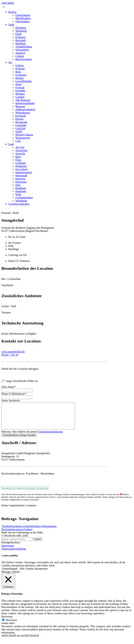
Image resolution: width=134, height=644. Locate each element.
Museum (20, 106)
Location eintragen (19, 204)
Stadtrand (21, 191)
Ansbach (20, 53)
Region (12, 12)
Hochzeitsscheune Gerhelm (17, 531)
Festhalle (20, 91)
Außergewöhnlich (25, 109)
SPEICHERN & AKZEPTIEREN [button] (20, 641)
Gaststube (21, 125)
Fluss (18, 160)
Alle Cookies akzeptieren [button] (33, 574)
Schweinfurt (22, 50)
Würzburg (21, 31)
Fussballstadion (24, 198)
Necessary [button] (7, 622)
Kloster (19, 119)
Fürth (18, 34)
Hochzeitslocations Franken (17, 535)
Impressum (8, 551)
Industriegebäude (25, 103)
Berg (18, 157)
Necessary (11, 625)
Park (18, 185)
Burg (18, 72)
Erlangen (20, 37)
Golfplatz (21, 163)
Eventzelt (21, 116)
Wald (18, 194)
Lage (11, 144)
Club (18, 141)
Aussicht (20, 153)
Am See (20, 147)
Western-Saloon (24, 135)
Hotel (18, 84)
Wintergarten (23, 113)
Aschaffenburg (24, 47)
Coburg (20, 56)
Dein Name (8, 387)
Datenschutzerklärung (50, 437)
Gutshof (20, 97)
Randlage (21, 188)
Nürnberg (21, 28)
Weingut (20, 94)
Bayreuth (21, 40)
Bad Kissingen (24, 59)
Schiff (19, 131)
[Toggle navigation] (4, 7)
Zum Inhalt (8, 3)
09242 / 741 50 (10, 355)
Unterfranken (23, 15)
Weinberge (21, 201)
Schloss (20, 65)
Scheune (20, 69)
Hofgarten (21, 166)
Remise (20, 78)
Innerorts (20, 179)
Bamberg (20, 43)
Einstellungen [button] (10, 574)
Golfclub (20, 128)
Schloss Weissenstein (45, 531)
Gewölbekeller (24, 81)
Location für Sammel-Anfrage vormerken (25, 493)
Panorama (21, 182)
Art (10, 62)
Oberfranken (22, 21)
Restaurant (21, 122)
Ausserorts (21, 150)
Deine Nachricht (11, 401)
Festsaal (20, 87)
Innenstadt (21, 176)
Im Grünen (21, 169)
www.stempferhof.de (13, 352)
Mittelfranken (23, 18)
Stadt (11, 25)
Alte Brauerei (23, 100)
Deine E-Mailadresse (14, 394)
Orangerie (21, 75)
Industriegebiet (24, 172)
